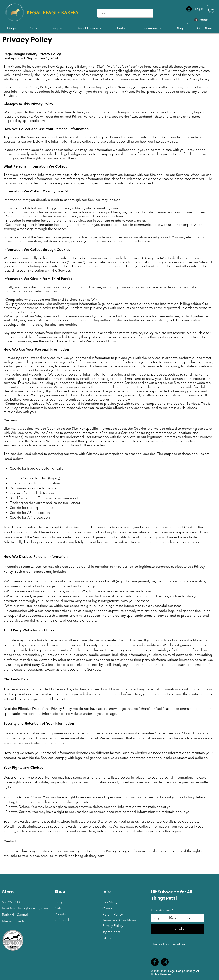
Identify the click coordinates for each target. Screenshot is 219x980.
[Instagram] (165, 962)
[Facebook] (155, 962)
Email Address (162, 910)
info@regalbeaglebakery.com (81, 856)
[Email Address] (176, 918)
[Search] (132, 13)
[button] (211, 9)
